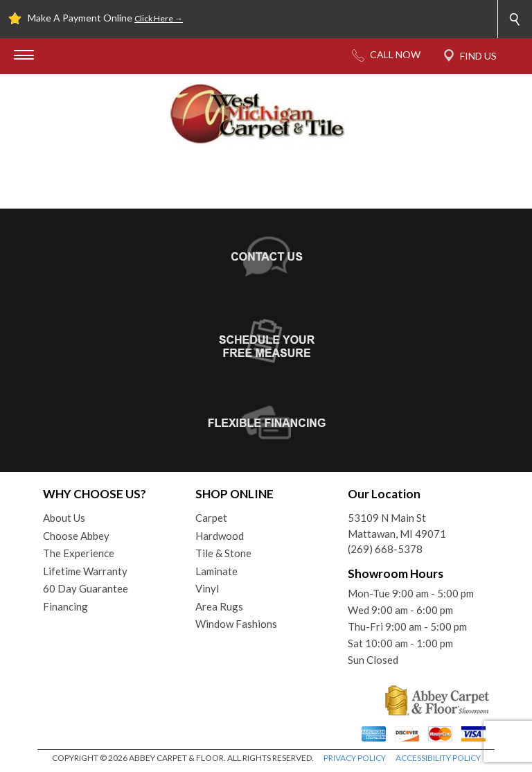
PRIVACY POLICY (355, 758)
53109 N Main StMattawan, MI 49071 (397, 526)
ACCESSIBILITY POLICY (438, 758)
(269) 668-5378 (385, 549)
